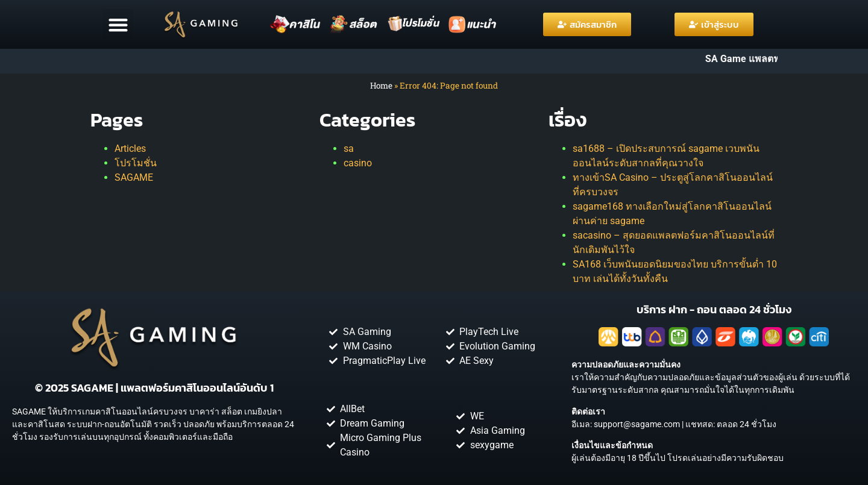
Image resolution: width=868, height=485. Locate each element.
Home (381, 86)
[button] (118, 24)
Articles (130, 149)
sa (349, 149)
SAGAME (134, 177)
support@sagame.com (637, 424)
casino (358, 163)
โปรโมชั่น (136, 163)
